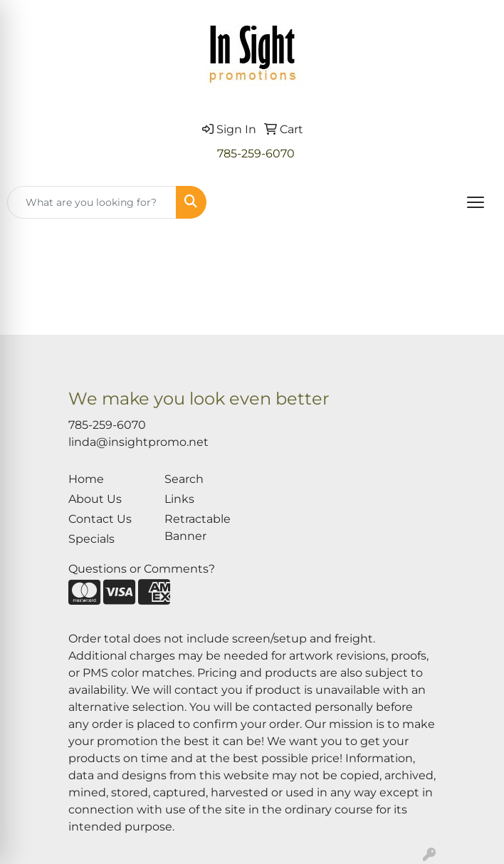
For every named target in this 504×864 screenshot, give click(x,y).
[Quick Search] (92, 202)
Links (179, 499)
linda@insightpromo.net (138, 442)
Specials (91, 539)
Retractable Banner (198, 527)
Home (86, 479)
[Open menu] (476, 202)
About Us (95, 499)
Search (184, 479)
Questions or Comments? (142, 569)
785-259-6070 (256, 153)
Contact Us (100, 519)
